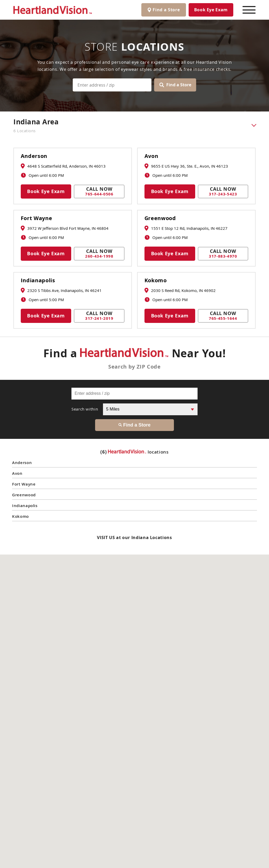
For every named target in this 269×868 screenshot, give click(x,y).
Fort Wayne (36, 218)
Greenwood (160, 218)
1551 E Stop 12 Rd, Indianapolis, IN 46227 (186, 228)
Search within (85, 409)
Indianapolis (38, 280)
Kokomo (156, 280)
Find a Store (175, 85)
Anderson (34, 156)
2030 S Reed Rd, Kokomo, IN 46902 (180, 290)
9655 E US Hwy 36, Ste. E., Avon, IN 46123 (186, 166)
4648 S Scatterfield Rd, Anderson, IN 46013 (63, 166)
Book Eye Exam (211, 10)
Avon (151, 156)
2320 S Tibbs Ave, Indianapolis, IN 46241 (61, 290)
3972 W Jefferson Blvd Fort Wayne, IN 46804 (65, 228)
